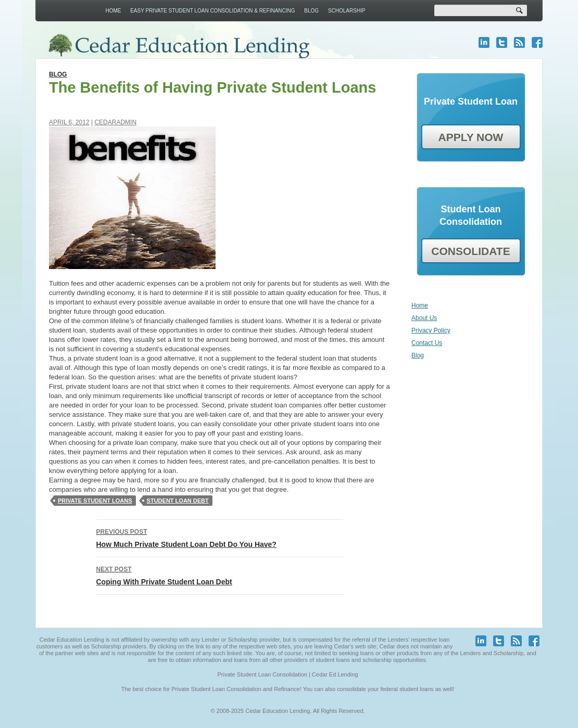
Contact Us (427, 343)
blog (519, 42)
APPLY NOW (471, 137)
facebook (537, 42)
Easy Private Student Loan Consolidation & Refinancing (212, 11)
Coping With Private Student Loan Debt (220, 574)
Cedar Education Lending (178, 46)
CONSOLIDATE (470, 251)
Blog (311, 11)
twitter (502, 42)
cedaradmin (115, 122)
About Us (424, 318)
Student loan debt (178, 501)
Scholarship (347, 11)
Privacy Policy (431, 330)
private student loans (95, 501)
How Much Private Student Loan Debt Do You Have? (220, 537)
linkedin (484, 42)
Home (113, 11)
